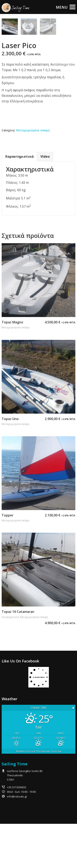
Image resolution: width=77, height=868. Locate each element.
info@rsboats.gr (17, 841)
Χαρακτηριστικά (19, 201)
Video (45, 201)
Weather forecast (39, 795)
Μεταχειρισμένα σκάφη (33, 175)
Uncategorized (10, 661)
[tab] (19, 201)
